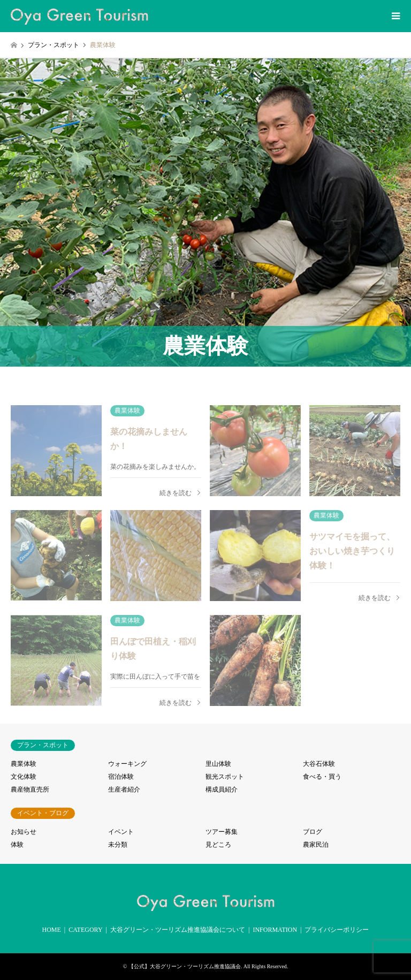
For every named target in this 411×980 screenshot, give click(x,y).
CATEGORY (85, 930)
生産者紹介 (124, 789)
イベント (121, 832)
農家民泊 (316, 845)
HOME (52, 930)
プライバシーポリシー (337, 930)
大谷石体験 (319, 764)
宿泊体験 (121, 777)
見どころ (218, 845)
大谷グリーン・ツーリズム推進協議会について (178, 930)
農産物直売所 (30, 789)
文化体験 (24, 777)
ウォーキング (127, 764)
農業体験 (24, 764)
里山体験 (218, 764)
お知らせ (24, 832)
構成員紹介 (222, 789)
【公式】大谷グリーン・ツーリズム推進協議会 (185, 966)
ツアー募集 (222, 832)
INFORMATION (275, 930)
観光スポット (225, 777)
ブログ (313, 832)
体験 (17, 845)
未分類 (118, 845)
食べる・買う (322, 777)
